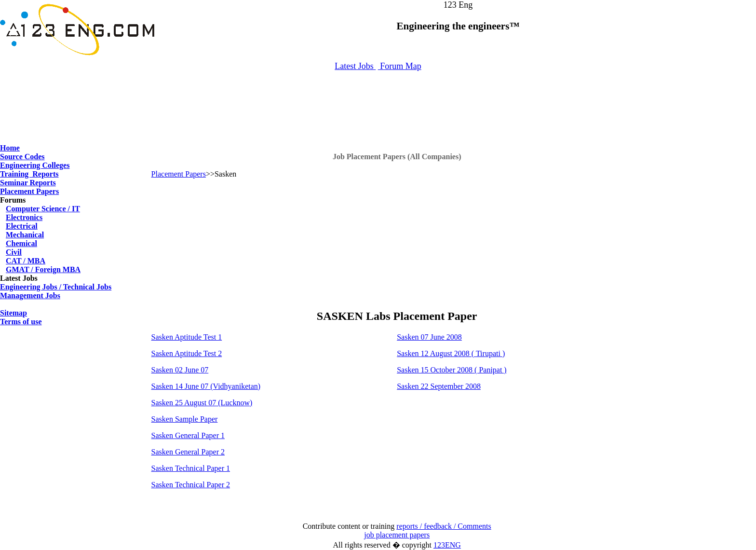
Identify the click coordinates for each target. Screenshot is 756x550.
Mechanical (25, 235)
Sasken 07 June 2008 (429, 337)
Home (10, 148)
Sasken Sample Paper (185, 419)
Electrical (22, 226)
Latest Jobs (355, 66)
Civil (14, 252)
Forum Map (400, 66)
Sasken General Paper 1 (188, 435)
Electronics (24, 217)
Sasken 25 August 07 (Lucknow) (202, 403)
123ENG (447, 545)
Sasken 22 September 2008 (439, 386)
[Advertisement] (378, 103)
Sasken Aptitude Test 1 (187, 337)
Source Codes (22, 157)
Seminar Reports (28, 183)
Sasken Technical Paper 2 (191, 485)
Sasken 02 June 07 (180, 370)
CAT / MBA (26, 261)
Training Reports (29, 174)
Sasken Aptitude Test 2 (187, 353)
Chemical (21, 243)
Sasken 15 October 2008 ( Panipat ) (452, 370)
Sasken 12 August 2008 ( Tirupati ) (451, 353)
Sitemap (13, 313)
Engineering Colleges (35, 165)
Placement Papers (29, 191)
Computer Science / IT (43, 209)
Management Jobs (30, 296)
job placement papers (397, 535)
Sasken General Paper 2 (188, 452)
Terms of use (21, 322)
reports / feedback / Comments (444, 526)
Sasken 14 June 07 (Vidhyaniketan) (206, 386)
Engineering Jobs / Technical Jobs (56, 287)
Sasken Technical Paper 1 (191, 468)
